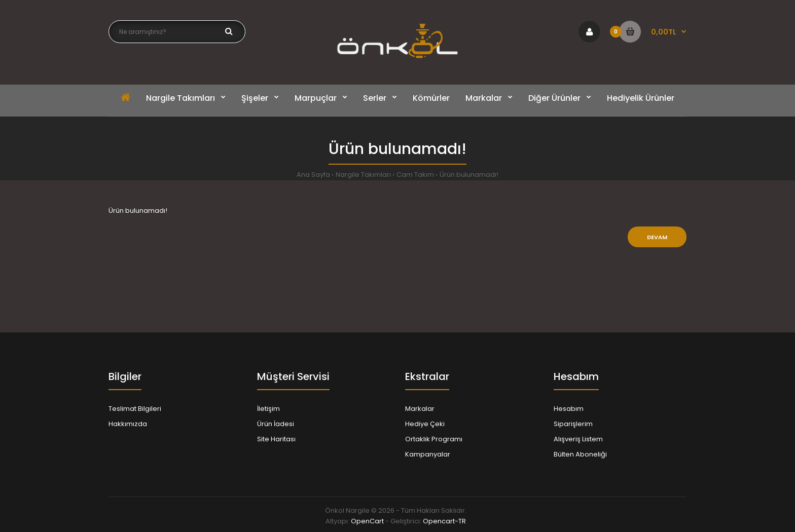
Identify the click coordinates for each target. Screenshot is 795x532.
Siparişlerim (573, 424)
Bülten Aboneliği (580, 454)
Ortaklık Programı (434, 439)
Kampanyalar (428, 454)
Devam (657, 237)
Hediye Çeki (425, 424)
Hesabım (569, 409)
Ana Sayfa (313, 175)
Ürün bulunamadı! (469, 175)
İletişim (268, 409)
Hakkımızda (128, 424)
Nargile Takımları (363, 175)
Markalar (420, 409)
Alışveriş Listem (578, 439)
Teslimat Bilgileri (135, 409)
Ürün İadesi (276, 424)
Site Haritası (276, 439)
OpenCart (367, 521)
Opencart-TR (444, 521)
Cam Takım (415, 175)
